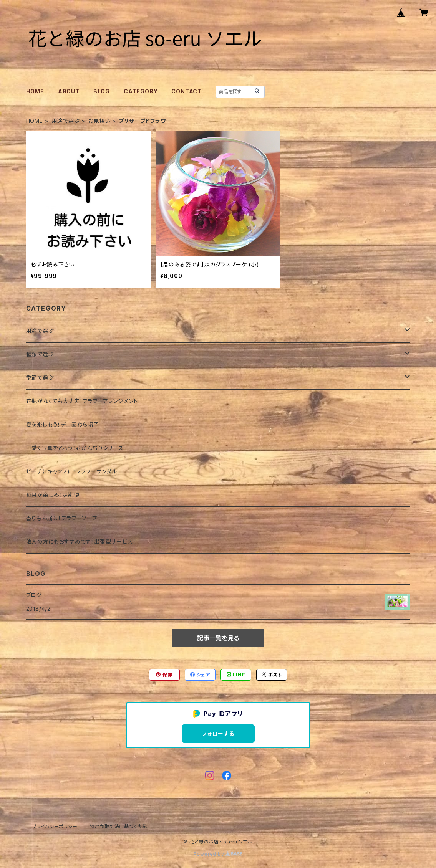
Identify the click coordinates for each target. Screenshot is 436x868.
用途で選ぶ (66, 121)
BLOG (102, 91)
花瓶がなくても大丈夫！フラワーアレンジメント (82, 401)
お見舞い (99, 121)
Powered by (218, 854)
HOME (35, 91)
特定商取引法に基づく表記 (119, 826)
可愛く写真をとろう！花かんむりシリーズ (75, 448)
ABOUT (69, 91)
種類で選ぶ (40, 354)
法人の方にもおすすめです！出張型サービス (80, 541)
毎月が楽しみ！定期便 (53, 495)
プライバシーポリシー (55, 826)
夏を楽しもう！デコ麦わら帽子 (63, 424)
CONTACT (187, 91)
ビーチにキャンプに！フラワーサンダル (72, 471)
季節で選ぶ (40, 378)
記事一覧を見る (218, 638)
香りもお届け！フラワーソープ (62, 518)
